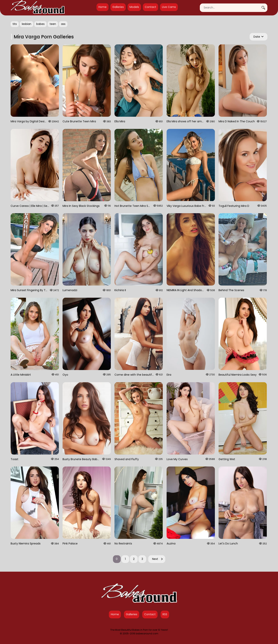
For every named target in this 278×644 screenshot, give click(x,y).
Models (134, 7)
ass (63, 24)
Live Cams (169, 7)
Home (103, 7)
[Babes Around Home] (38, 8)
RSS (165, 614)
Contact (150, 7)
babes (40, 24)
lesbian (27, 24)
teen (53, 24)
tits (15, 24)
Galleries (118, 7)
